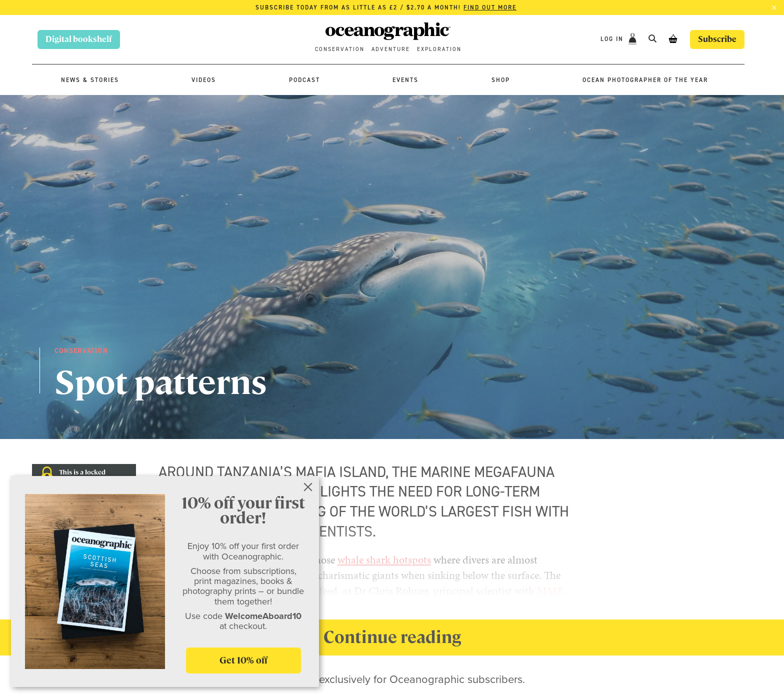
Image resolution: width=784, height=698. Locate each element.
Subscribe (717, 39)
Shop (501, 80)
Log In (613, 39)
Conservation (340, 49)
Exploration (439, 49)
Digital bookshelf (79, 39)
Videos (204, 80)
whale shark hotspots (384, 560)
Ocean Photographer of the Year (645, 80)
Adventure (391, 49)
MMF (549, 591)
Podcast (304, 80)
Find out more (490, 7)
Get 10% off (243, 660)
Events (405, 80)
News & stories (90, 80)
